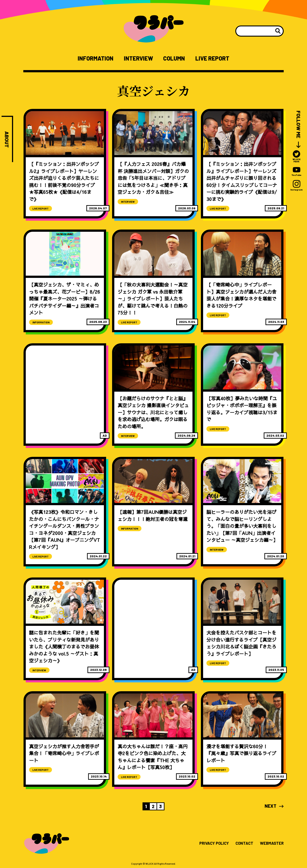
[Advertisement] (65, 380)
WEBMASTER (272, 843)
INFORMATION (96, 58)
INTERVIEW (138, 58)
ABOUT (7, 139)
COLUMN (174, 58)
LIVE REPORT (212, 58)
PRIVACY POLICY (214, 843)
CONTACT (244, 843)
